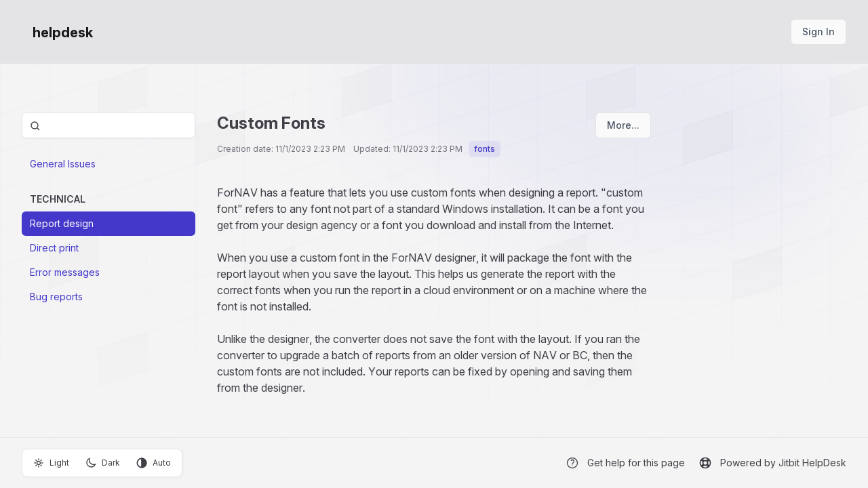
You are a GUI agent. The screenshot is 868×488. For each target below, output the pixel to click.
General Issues (63, 164)
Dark (103, 463)
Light (51, 463)
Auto (154, 463)
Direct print (54, 248)
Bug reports (56, 297)
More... (623, 125)
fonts (485, 149)
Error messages (65, 272)
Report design (62, 223)
